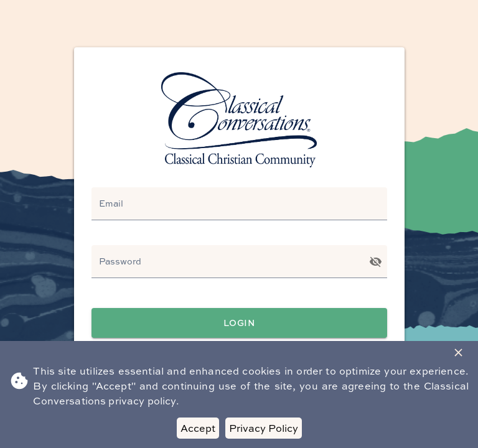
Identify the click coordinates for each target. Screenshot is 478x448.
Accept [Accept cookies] (198, 428)
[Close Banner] (458, 352)
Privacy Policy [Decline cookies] (264, 428)
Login (239, 323)
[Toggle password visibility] (376, 262)
